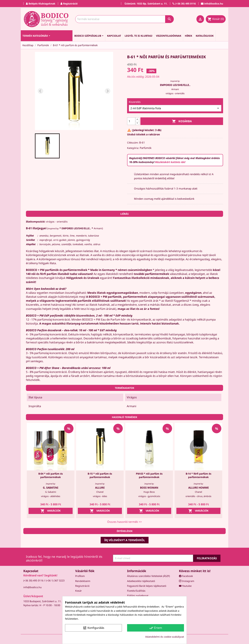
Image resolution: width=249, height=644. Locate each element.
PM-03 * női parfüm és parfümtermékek (149, 475)
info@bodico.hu (33, 587)
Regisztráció (82, 586)
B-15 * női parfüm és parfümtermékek (100, 475)
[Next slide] (108, 91)
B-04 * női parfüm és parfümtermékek (51, 475)
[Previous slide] (40, 91)
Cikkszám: (133, 143)
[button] (47, 146)
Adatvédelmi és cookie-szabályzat (165, 637)
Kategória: (133, 148)
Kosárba (182, 121)
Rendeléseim (83, 581)
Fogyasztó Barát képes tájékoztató (147, 586)
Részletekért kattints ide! (170, 162)
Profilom (80, 576)
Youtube (185, 586)
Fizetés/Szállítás (136, 591)
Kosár (79, 591)
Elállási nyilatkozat (138, 596)
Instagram (187, 581)
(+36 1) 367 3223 (55, 580)
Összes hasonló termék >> (124, 522)
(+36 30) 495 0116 (33, 580)
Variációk (51, 511)
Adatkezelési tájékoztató (141, 581)
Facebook (186, 576)
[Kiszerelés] (175, 108)
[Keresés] (124, 19)
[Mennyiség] (131, 121)
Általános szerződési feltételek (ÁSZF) (148, 576)
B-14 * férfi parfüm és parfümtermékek (199, 475)
